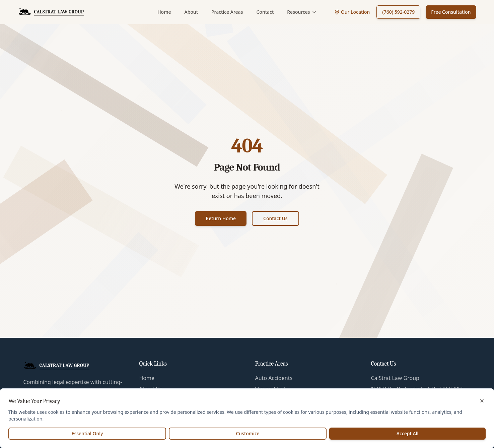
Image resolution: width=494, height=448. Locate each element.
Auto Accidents (274, 378)
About (191, 12)
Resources (302, 12)
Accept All (407, 433)
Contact (265, 12)
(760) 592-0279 (398, 12)
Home (164, 12)
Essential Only (87, 433)
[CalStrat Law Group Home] (51, 12)
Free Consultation (451, 12)
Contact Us (275, 218)
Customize (248, 433)
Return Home (221, 218)
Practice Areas (227, 12)
